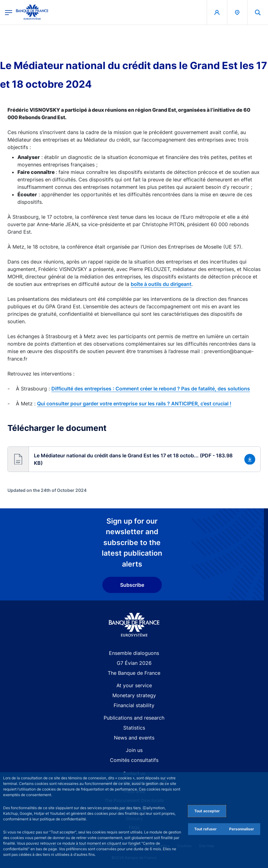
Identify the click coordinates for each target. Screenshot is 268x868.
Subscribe (132, 585)
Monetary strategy (134, 695)
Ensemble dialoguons (134, 653)
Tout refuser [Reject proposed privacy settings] (205, 829)
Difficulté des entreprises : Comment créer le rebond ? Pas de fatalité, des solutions (151, 389)
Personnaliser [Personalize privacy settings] (242, 829)
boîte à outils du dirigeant (161, 284)
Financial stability (134, 705)
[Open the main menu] (9, 12)
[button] (258, 12)
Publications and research (134, 718)
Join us (134, 750)
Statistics (134, 728)
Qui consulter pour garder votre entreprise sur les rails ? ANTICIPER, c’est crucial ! (134, 404)
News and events (134, 738)
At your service (134, 685)
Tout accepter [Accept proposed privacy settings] (207, 811)
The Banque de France (134, 673)
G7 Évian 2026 (134, 663)
